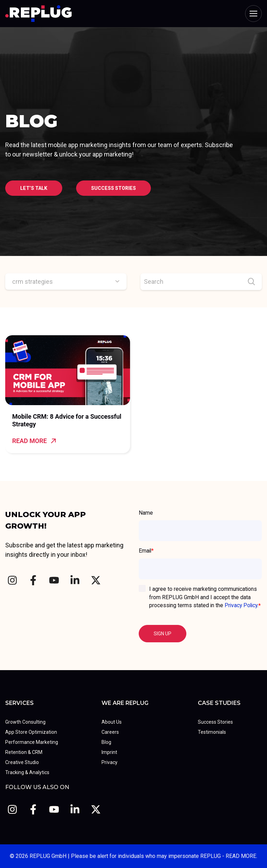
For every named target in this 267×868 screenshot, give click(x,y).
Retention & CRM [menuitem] (24, 752)
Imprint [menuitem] (109, 752)
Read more (34, 441)
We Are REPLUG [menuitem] (125, 703)
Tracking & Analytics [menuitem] (27, 772)
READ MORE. (241, 856)
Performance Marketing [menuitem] (32, 742)
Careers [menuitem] (110, 732)
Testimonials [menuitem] (212, 732)
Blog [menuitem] (106, 742)
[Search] (201, 282)
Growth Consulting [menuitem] (25, 722)
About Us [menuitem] (112, 722)
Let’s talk (34, 188)
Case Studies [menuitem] (219, 703)
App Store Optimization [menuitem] (31, 732)
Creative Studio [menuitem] (22, 762)
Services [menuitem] (19, 703)
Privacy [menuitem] (110, 762)
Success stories (114, 188)
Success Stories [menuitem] (215, 722)
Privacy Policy (241, 605)
